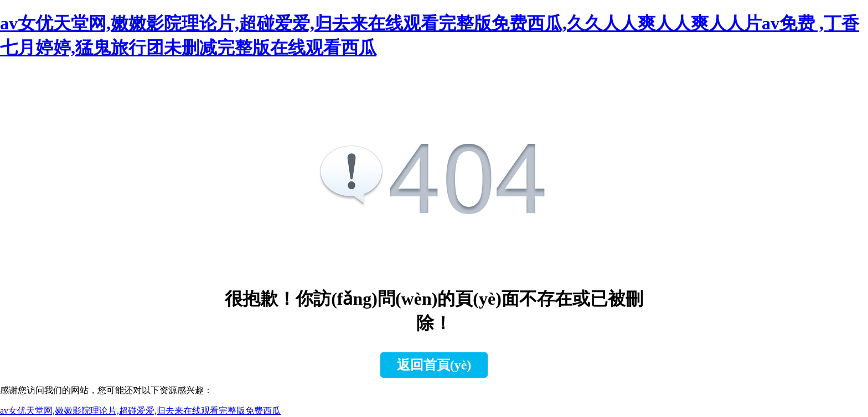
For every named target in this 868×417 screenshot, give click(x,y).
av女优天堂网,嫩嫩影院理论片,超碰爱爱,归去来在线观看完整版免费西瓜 (140, 411)
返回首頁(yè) (434, 365)
